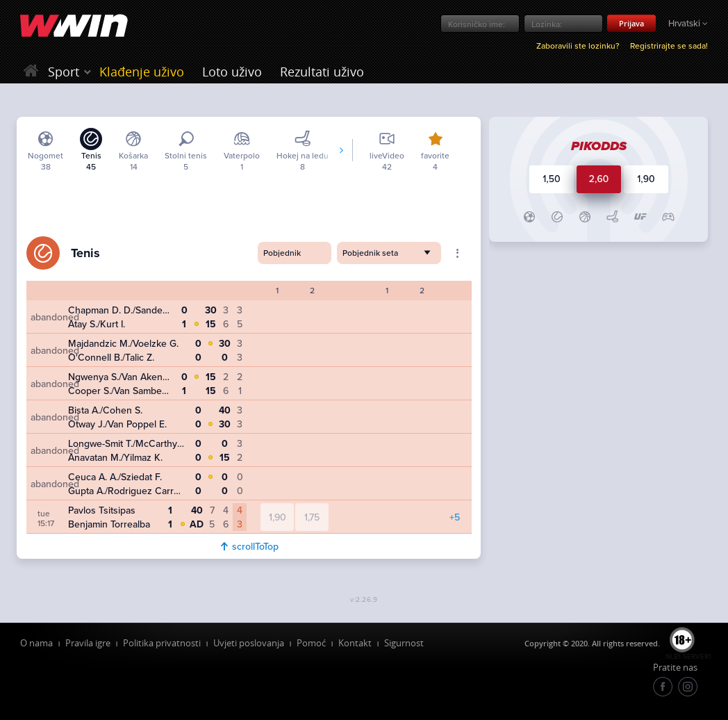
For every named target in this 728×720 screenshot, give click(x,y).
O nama (36, 643)
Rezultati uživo (322, 72)
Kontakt (355, 643)
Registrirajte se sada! (669, 46)
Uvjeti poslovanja (249, 643)
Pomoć (311, 643)
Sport (64, 72)
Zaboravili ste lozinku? (578, 46)
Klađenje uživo (142, 72)
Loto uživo (232, 72)
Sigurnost (404, 643)
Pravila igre (88, 643)
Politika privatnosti (162, 643)
